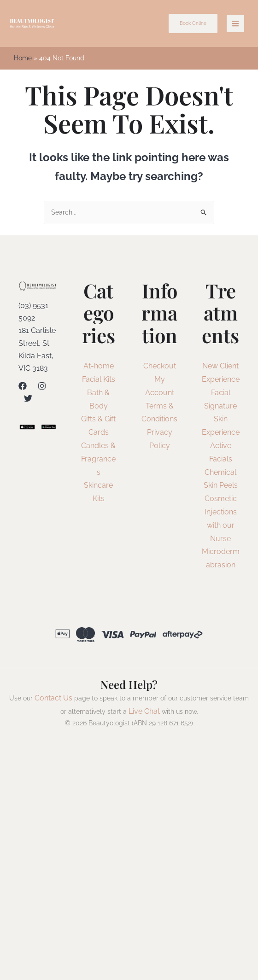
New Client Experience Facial (221, 380)
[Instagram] (42, 387)
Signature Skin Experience (221, 420)
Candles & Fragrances (98, 460)
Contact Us (53, 698)
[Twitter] (28, 399)
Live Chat (144, 712)
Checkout (160, 367)
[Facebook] (23, 387)
